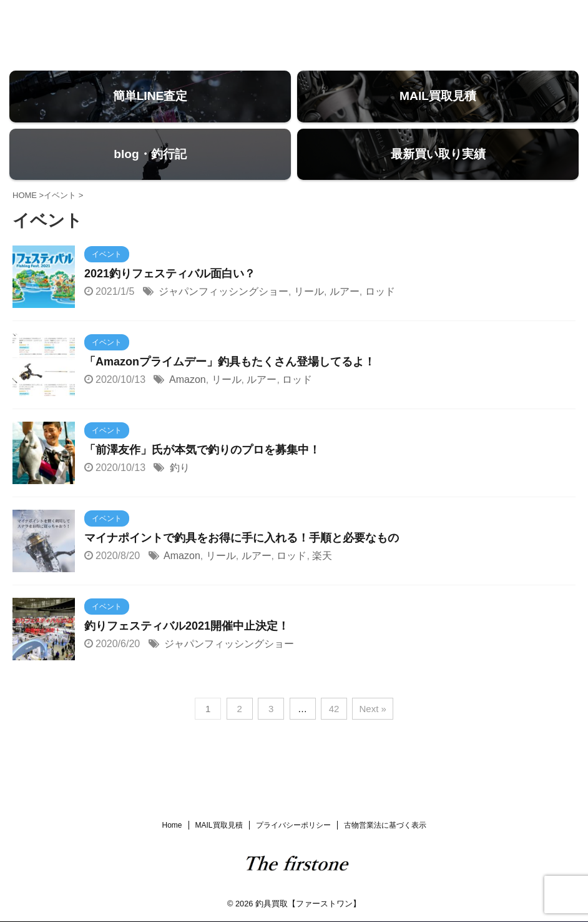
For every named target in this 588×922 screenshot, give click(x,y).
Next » (372, 731)
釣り (180, 489)
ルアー (345, 313)
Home (172, 826)
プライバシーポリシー (293, 826)
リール (309, 313)
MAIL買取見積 (219, 826)
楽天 (322, 577)
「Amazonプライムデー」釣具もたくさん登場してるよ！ (230, 384)
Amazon (188, 401)
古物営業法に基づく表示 (385, 826)
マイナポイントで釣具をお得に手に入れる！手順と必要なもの (242, 560)
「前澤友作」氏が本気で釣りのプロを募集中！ (202, 472)
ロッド (380, 313)
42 (334, 731)
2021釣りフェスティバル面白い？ (170, 295)
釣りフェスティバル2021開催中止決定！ (187, 648)
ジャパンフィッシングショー (223, 313)
